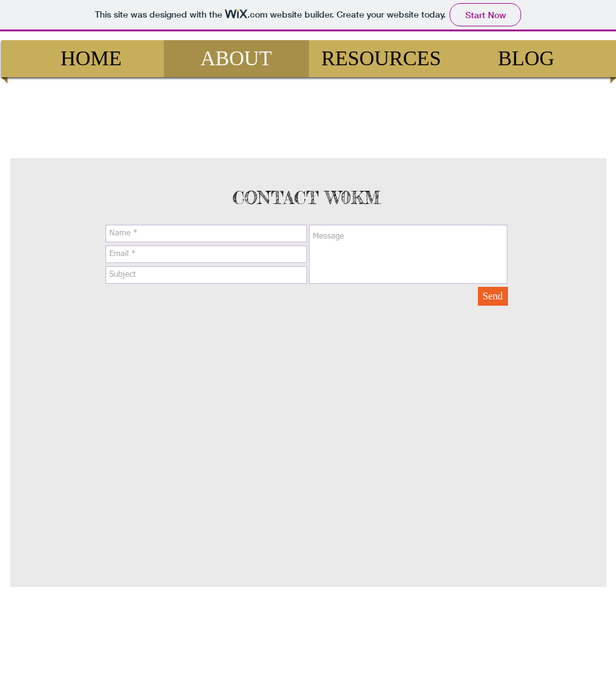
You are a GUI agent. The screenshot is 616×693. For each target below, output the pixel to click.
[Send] (493, 296)
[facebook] (579, 623)
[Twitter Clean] (541, 623)
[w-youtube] (560, 623)
